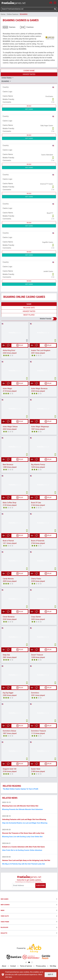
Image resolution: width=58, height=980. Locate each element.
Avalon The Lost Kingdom (41, 351)
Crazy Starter (36, 617)
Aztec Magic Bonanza (39, 389)
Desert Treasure (37, 655)
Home (3, 15)
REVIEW (29, 106)
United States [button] (7, 78)
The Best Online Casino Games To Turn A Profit (20, 790)
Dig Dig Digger (8, 693)
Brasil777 (50, 213)
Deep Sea (6, 655)
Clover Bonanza (9, 617)
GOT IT (51, 975)
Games (12, 27)
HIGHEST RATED (29, 74)
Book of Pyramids (38, 541)
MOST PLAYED (29, 315)
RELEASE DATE (29, 308)
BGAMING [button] (6, 81)
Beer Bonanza (8, 465)
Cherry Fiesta (36, 579)
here (10, 977)
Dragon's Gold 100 (10, 770)
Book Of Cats (36, 503)
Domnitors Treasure (38, 731)
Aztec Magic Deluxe (10, 427)
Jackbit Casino (48, 272)
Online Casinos (13, 15)
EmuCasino (49, 97)
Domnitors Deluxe (9, 731)
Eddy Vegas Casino (47, 126)
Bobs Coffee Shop (9, 503)
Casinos (30, 27)
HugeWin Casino (48, 242)
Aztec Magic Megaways (40, 427)
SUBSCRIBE (40, 889)
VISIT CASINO (29, 109)
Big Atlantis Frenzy (38, 465)
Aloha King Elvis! (9, 351)
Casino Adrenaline (47, 155)
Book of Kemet (8, 541)
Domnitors (35, 693)
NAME (29, 304)
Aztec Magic (7, 389)
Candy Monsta (8, 579)
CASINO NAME (29, 71)
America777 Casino (47, 184)
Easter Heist (36, 770)
